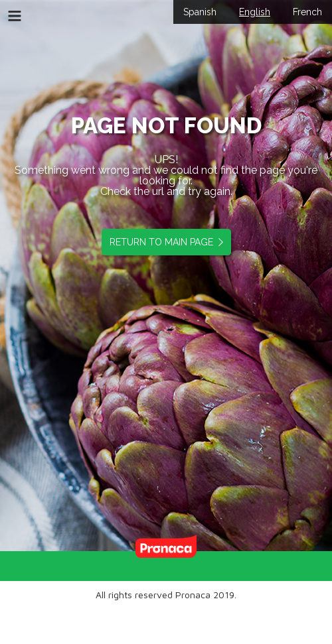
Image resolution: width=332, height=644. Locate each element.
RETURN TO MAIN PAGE (164, 242)
